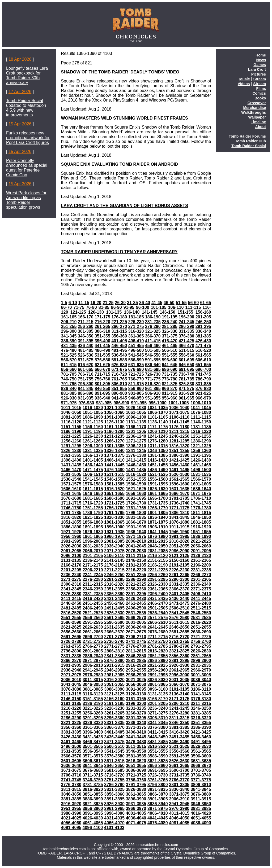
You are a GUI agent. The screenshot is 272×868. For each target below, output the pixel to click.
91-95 (129, 307)
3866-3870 (158, 794)
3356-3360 (71, 727)
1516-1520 (136, 474)
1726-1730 (136, 503)
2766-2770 (93, 646)
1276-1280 (158, 441)
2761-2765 (71, 646)
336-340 (203, 331)
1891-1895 (93, 527)
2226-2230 (179, 570)
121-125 (78, 312)
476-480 (69, 350)
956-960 (170, 398)
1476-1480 (114, 470)
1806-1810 (179, 513)
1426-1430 (201, 460)
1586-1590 (136, 484)
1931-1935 (114, 532)
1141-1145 (179, 422)
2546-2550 (201, 613)
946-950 (136, 398)
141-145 (150, 312)
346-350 (86, 336)
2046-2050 (158, 546)
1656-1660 (136, 494)
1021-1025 (114, 408)
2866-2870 (71, 661)
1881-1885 (201, 522)
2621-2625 (71, 627)
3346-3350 (179, 723)
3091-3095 (136, 689)
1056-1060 (114, 412)
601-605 (186, 360)
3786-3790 (114, 785)
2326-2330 (158, 584)
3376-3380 (158, 727)
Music (245, 79)
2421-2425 (114, 599)
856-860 (136, 389)
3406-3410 (136, 732)
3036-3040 (201, 680)
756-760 (102, 379)
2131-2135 (71, 560)
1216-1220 (201, 431)
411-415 (153, 341)
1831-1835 (136, 517)
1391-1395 (201, 455)
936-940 (102, 398)
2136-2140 (93, 560)
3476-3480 (136, 742)
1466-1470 (71, 470)
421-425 (186, 341)
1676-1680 (71, 498)
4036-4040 (136, 818)
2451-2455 (93, 603)
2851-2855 (158, 656)
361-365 (136, 336)
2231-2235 (201, 570)
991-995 (139, 403)
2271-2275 (71, 579)
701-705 (69, 374)
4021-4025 (71, 818)
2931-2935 (201, 665)
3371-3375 (136, 727)
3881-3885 (71, 799)
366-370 (153, 336)
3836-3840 (179, 789)
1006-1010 (201, 403)
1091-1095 (114, 417)
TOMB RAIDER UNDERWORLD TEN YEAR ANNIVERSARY (119, 252)
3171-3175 (179, 699)
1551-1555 (136, 479)
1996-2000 (93, 541)
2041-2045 (136, 546)
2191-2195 (179, 565)
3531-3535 (71, 751)
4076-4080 (158, 823)
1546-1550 (114, 479)
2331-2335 (179, 584)
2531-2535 (136, 613)
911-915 (170, 393)
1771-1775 (179, 508)
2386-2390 (114, 594)
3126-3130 (136, 694)
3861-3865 (136, 794)
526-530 (86, 355)
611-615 (69, 365)
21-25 (108, 303)
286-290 (186, 326)
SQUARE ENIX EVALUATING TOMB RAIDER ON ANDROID (120, 164)
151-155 (185, 312)
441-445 (102, 346)
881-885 (69, 393)
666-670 (102, 369)
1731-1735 (158, 503)
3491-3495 (201, 742)
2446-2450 (71, 603)
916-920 (186, 393)
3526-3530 (201, 746)
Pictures (259, 74)
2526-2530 (114, 613)
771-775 (153, 379)
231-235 (153, 322)
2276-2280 (93, 579)
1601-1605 (201, 484)
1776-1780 (201, 508)
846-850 (102, 389)
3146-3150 (71, 699)
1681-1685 (93, 498)
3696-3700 (179, 770)
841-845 (86, 389)
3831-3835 (158, 789)
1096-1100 (136, 417)
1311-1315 (158, 446)
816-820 (153, 384)
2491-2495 (114, 608)
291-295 (203, 326)
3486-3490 (179, 742)
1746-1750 (71, 508)
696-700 (203, 369)
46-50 (169, 303)
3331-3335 (114, 723)
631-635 (136, 365)
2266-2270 (201, 575)
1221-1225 (71, 436)
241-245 (186, 322)
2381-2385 (93, 594)
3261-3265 (114, 713)
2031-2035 (93, 546)
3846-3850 (71, 794)
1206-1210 (158, 431)
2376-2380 (71, 594)
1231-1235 (114, 436)
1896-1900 (114, 527)
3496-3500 (71, 746)
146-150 (167, 312)
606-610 (203, 360)
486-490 (102, 350)
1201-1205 (136, 431)
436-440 (86, 346)
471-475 (203, 346)
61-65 (205, 303)
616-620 (86, 365)
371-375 (170, 336)
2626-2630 (93, 627)
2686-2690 (201, 632)
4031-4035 (114, 818)
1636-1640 (201, 489)
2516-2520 (71, 613)
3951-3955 (71, 808)
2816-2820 (158, 651)
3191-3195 (114, 703)
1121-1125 (93, 422)
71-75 (79, 307)
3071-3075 (201, 684)
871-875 (186, 389)
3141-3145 (201, 694)
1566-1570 (201, 479)
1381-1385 (158, 455)
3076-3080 (71, 689)
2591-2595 (93, 622)
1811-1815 (201, 513)
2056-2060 (201, 546)
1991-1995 (71, 541)
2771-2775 (114, 646)
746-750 (69, 379)
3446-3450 (158, 737)
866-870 (170, 389)
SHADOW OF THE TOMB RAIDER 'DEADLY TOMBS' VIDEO (120, 72)
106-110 (176, 307)
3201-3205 (158, 703)
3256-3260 (93, 713)
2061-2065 (71, 551)
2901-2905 (71, 665)
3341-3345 (158, 723)
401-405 (119, 341)
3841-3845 (201, 789)
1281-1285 (179, 441)
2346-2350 (93, 589)
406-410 (136, 341)
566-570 (69, 360)
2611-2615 (179, 622)
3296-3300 (114, 718)
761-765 (119, 379)
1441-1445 (114, 465)
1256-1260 (71, 441)
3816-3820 (93, 789)
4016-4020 (201, 813)
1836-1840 (158, 517)
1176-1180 (179, 427)
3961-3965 (114, 808)
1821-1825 (93, 517)
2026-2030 (71, 546)
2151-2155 (158, 560)
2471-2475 (179, 603)
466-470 (186, 346)
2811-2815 (136, 651)
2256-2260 (158, 575)
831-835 (203, 384)
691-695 (186, 369)
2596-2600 (114, 622)
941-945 (119, 398)
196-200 (186, 317)
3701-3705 (201, 770)
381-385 (203, 336)
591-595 (153, 360)
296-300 (69, 331)
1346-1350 (158, 451)
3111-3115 (71, 694)
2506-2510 (179, 608)
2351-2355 (114, 589)
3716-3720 (114, 775)
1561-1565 (179, 479)
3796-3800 (158, 785)
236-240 (170, 322)
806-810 (119, 384)
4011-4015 (179, 813)
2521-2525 (93, 613)
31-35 (132, 303)
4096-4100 (93, 828)
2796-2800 (71, 651)
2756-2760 (201, 641)
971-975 (69, 403)
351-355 (102, 336)
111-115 (193, 307)
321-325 (153, 331)
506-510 (170, 350)
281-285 (170, 326)
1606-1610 (71, 489)
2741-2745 (136, 641)
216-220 (102, 322)
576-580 (102, 360)
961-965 (186, 398)
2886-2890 (158, 661)
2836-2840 (93, 656)
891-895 (102, 393)
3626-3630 (179, 761)
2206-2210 (93, 570)
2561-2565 (114, 618)
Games (260, 65)
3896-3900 (136, 799)
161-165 (69, 317)
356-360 (119, 336)
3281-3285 (201, 713)
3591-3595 (179, 756)
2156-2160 (179, 560)
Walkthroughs (254, 112)
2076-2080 (136, 551)
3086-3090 (114, 689)
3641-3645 (93, 766)
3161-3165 (136, 699)
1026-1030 (136, 408)
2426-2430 (136, 599)
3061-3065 (158, 684)
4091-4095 (71, 828)
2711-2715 (158, 637)
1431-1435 (71, 465)
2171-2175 (93, 565)
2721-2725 (201, 637)
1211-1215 (179, 431)
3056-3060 (136, 684)
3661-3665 (179, 766)
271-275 (136, 326)
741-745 (203, 374)
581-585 (119, 360)
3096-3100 (158, 689)
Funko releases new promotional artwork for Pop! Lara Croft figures (28, 138)
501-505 (153, 350)
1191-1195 (93, 431)
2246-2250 (114, 575)
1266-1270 (114, 441)
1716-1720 (93, 503)
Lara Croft (257, 69)
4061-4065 (93, 823)
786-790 (203, 379)
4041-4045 (158, 818)
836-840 (69, 389)
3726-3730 (158, 775)
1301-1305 (114, 446)
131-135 (114, 312)
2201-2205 (71, 570)
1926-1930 (93, 532)
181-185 (136, 317)
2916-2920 (136, 665)
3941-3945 (179, 804)
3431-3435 (93, 737)
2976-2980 (93, 675)
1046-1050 (71, 412)
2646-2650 (179, 627)
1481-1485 (136, 470)
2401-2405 (179, 594)
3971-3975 (158, 808)
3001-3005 (201, 675)
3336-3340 (136, 723)
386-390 (69, 341)
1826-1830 (114, 517)
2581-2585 (201, 618)
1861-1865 (114, 522)
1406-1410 (114, 460)
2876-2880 (114, 661)
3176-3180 (201, 699)
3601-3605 (71, 761)
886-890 (86, 393)
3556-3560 (179, 751)
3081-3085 (93, 689)
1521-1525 (158, 474)
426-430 (203, 341)
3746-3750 (93, 780)
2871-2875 (93, 661)
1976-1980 (158, 536)
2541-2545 (179, 613)
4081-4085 (179, 823)
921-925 (203, 393)
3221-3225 (93, 708)
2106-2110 (114, 556)
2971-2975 (71, 675)
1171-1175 (158, 427)
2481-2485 (71, 608)
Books (260, 98)
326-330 (170, 331)
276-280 (153, 326)
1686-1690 (114, 498)
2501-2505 (158, 608)
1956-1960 (71, 536)
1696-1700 (158, 498)
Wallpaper (257, 117)
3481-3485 (158, 742)
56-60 (194, 303)
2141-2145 (114, 560)
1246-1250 (179, 436)
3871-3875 (179, 794)
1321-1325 (201, 446)
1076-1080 (201, 412)
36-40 (145, 303)
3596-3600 (201, 756)
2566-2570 (136, 618)
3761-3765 (158, 780)
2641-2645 (158, 627)
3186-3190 (93, 703)
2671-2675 (136, 632)
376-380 (186, 336)
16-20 (96, 303)
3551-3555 (158, 751)
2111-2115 (136, 556)
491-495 (119, 350)
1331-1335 (93, 451)
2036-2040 (114, 546)
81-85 (104, 307)
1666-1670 (179, 494)
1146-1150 (201, 422)
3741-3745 (71, 780)
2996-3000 (179, 675)
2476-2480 (201, 603)
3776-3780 (71, 785)
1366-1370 (93, 455)
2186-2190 (158, 565)
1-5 (64, 303)
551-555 (170, 355)
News (261, 60)
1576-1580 (93, 484)
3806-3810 (201, 785)
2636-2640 (136, 627)
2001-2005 (114, 541)
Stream (260, 79)
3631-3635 (201, 761)
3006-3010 (71, 680)
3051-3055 (114, 684)
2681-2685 (179, 632)
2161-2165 (201, 560)
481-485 (86, 350)
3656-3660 (158, 766)
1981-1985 (179, 536)
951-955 (153, 398)
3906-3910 (179, 799)
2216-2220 (136, 570)
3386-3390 (201, 727)
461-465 (170, 346)
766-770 (136, 379)
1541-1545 (93, 479)
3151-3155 (93, 699)
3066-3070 (179, 684)
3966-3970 (136, 808)
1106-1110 (179, 417)
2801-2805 (93, 651)
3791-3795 (136, 785)
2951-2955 (136, 670)
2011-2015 (158, 541)
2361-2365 (158, 589)
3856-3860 (114, 794)
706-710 (86, 374)
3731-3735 (179, 775)
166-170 (86, 317)
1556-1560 (158, 479)
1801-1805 (158, 513)
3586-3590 (158, 756)
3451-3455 (179, 737)
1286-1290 (201, 441)
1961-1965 (93, 536)
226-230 (136, 322)
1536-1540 (71, 479)
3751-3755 (114, 780)
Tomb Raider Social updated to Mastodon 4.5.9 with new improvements (26, 108)
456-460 (153, 346)
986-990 (121, 403)
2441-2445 (201, 599)
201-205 (203, 317)
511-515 (186, 350)
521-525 (69, 355)
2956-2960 (158, 670)
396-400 (102, 341)
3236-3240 (158, 708)
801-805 (102, 384)
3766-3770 (179, 780)
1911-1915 (179, 527)
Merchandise (254, 108)
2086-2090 (179, 551)
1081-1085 (71, 417)
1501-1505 (71, 474)
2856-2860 (179, 656)
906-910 (153, 393)
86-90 (116, 307)
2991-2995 (158, 675)
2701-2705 (114, 637)
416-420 (170, 341)
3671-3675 (71, 770)
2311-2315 (93, 584)
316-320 (136, 331)
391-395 (86, 341)
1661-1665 (158, 494)
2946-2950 (114, 670)
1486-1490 (158, 470)
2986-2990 (136, 675)
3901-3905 (158, 799)
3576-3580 (114, 756)
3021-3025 (136, 680)
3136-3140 (179, 694)
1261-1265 (93, 441)
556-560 (186, 355)
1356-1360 (201, 451)
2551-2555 (71, 618)
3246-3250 (201, 708)
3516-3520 (158, 746)
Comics (259, 93)
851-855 (119, 389)
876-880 (203, 389)
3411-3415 (158, 732)
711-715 (102, 374)
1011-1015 (71, 408)
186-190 (153, 317)
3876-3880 (201, 794)
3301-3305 (136, 718)
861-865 (153, 389)
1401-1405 (93, 460)
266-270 (119, 326)
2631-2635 (114, 627)
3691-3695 (158, 770)
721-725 (136, 374)
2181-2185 (136, 565)
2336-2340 (201, 584)
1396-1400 (71, 460)
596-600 (170, 360)
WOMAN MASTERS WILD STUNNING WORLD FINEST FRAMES (125, 118)
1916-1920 (201, 527)
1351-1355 (179, 451)
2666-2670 (114, 632)
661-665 (86, 369)
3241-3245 (179, 708)
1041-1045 (201, 408)
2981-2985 (114, 675)
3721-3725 (136, 775)
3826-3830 (136, 789)
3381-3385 (179, 727)
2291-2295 (158, 579)
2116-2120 (158, 556)
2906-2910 (93, 665)
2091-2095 (201, 551)
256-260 (86, 326)
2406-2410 (201, 594)
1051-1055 (93, 412)
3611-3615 (114, 761)
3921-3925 (93, 804)
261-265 (102, 326)
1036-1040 (179, 408)
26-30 (120, 303)
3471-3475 (114, 742)
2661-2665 (93, 632)
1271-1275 (136, 441)
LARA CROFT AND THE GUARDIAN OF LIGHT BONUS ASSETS (125, 206)
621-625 (102, 365)
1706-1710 (201, 498)
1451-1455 (158, 465)
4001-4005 (136, 813)
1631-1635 (179, 489)
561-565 (203, 355)
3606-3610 (93, 761)
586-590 (136, 360)
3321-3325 (71, 723)
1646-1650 (93, 494)
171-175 (102, 317)
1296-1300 (93, 446)
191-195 (170, 317)
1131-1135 (136, 422)
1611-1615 (93, 489)
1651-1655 (114, 494)
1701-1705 (179, 498)
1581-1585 (114, 484)
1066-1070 (158, 412)
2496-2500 (136, 608)
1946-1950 (179, 532)
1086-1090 (93, 417)
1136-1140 (158, 422)
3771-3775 (201, 780)
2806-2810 (114, 651)
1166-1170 (136, 427)
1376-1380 (136, 455)
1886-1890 (71, 527)
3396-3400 (93, 732)
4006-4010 (158, 813)
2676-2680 (158, 632)
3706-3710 (71, 775)
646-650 (186, 365)
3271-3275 (158, 713)
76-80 (92, 307)
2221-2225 (158, 570)
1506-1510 (93, 474)
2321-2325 (136, 584)
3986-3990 (71, 813)
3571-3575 (93, 756)
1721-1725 (114, 503)
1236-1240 (136, 436)
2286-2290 (136, 579)
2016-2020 (179, 541)
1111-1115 (201, 417)
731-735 (170, 374)
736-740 (186, 374)
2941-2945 (93, 670)
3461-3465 (71, 742)
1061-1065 (136, 412)
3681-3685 (114, 770)
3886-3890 (93, 799)
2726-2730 (71, 641)
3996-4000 (114, 813)
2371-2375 (201, 589)
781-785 (186, 379)
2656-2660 (71, 632)
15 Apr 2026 (20, 124)
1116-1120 (71, 422)
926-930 (69, 398)
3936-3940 (158, 804)
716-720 (119, 374)
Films (261, 89)
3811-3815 (71, 789)
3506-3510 (114, 746)
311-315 (119, 331)
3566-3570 (71, 756)
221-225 (119, 322)
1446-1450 (136, 465)
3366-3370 (114, 727)
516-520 (203, 350)
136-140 (132, 312)
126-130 (96, 312)
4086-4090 (201, 823)
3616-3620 (136, 761)
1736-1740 (179, 503)
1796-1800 (136, 513)
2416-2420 (93, 599)
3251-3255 (71, 713)
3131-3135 (158, 694)
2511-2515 (201, 608)
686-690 (170, 369)
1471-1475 (93, 470)
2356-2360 (136, 589)
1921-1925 (71, 532)
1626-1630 (158, 489)
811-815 (136, 384)
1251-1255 (201, 436)
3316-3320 (201, 718)
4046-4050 (179, 818)
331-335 (186, 331)
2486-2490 (93, 608)
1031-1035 (158, 408)
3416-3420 (179, 732)
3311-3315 (179, 718)
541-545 (136, 355)
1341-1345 (136, 451)
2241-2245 (93, 575)
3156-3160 (114, 699)
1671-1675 (201, 494)
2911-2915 (114, 665)
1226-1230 (93, 436)
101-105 (159, 307)
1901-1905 (136, 527)
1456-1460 (179, 465)
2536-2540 (158, 613)
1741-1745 (201, 503)
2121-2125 (179, 556)
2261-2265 (179, 575)
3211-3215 (201, 703)
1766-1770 (158, 508)
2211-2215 (114, 570)
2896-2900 (201, 661)
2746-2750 (158, 641)
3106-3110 (201, 689)
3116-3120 (93, 694)
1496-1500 (201, 470)
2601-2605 (136, 622)
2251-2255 (136, 575)
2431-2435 (158, 599)
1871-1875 (158, 522)
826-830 (186, 384)
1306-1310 (136, 446)
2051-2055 (179, 546)
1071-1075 (179, 412)
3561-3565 (201, 751)
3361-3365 (93, 727)
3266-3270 (136, 713)
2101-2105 (93, 556)
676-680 (136, 369)
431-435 (69, 346)
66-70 (67, 307)
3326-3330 (93, 723)
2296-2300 (179, 579)
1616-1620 (114, 489)
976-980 (86, 403)
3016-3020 (114, 680)
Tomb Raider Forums (247, 136)
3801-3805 (179, 785)
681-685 (153, 369)
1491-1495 (179, 470)
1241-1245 (158, 436)
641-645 (170, 365)
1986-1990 (201, 536)
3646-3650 (114, 766)
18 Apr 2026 (20, 59)
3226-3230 (114, 708)
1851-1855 (71, 522)
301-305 (86, 331)
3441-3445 (136, 737)
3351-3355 (201, 723)
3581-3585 (136, 756)
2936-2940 (71, 670)
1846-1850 (201, 517)
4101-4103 (114, 828)
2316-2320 (114, 584)
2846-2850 (136, 656)
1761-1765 (136, 508)
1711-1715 (71, 503)
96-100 (143, 307)
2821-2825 (179, 651)
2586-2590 (71, 622)
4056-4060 (71, 823)
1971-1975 (136, 536)
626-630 (119, 365)
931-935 (86, 398)
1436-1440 (93, 465)
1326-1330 (71, 451)
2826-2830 (201, 651)
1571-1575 (71, 484)
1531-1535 (201, 474)
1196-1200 (114, 431)
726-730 (153, 374)
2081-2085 (158, 551)
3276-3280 (179, 713)
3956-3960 (93, 808)
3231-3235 (136, 708)
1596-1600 (179, 484)
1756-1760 (114, 508)
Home (261, 55)
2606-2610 (158, 622)
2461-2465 (136, 603)
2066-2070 (93, 551)
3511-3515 (136, 746)
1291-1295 (71, 446)
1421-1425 (179, 460)
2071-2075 (114, 551)
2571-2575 (158, 618)
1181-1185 (201, 427)
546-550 (153, 355)
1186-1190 (71, 431)
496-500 (136, 350)
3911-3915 (201, 799)
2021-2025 (201, 541)
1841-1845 (179, 517)
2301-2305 (201, 579)
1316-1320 (179, 446)
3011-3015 (93, 680)
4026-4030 (93, 818)
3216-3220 (71, 708)
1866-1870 (136, 522)
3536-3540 (93, 751)
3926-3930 (114, 804)
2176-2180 (114, 565)
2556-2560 (93, 618)
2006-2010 (136, 541)
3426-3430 (71, 737)
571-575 (86, 360)
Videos (244, 84)
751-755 (86, 379)
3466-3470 (93, 742)
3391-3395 (71, 732)
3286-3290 (71, 718)
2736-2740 (114, 641)
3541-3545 (114, 751)
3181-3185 (71, 703)
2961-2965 (179, 670)
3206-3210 (179, 703)
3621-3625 (158, 761)
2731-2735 (93, 641)
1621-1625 (136, 489)
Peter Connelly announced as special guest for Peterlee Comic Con (27, 168)
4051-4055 (201, 818)
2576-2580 (179, 618)
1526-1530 (179, 474)
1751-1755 (93, 508)
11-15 (84, 303)
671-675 (119, 369)
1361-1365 (71, 455)
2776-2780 (136, 646)
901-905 (136, 393)
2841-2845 (114, 656)
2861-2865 (201, 656)
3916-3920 (71, 804)
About (261, 127)
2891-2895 (179, 661)
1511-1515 (114, 474)
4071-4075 (136, 823)
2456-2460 (114, 603)
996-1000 (158, 403)
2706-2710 (136, 637)
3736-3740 (201, 775)
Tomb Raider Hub (250, 141)
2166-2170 (71, 565)
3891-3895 (114, 799)
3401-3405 (114, 732)
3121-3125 (114, 694)
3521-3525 (179, 746)
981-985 (104, 403)
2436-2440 (179, 599)
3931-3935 (136, 804)
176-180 (119, 317)
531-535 (102, 355)
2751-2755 (179, 641)
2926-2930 (179, 665)
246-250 (203, 322)
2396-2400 (158, 594)
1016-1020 (93, 408)
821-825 (170, 384)
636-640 (153, 365)
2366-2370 (179, 589)
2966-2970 (201, 670)
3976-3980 (179, 808)
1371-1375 (114, 455)
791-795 (69, 384)
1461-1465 (201, 465)
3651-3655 (136, 766)
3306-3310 (158, 718)
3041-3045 (71, 684)
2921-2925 (158, 665)
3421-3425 (201, 732)
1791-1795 (114, 513)
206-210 (69, 322)
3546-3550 (136, 751)
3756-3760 (136, 780)
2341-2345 (71, 589)
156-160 (203, 312)
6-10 (73, 303)
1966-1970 (114, 536)
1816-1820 (71, 517)
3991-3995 (93, 813)
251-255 (69, 326)
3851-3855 (93, 794)
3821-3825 (114, 789)
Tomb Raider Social (249, 146)
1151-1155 (71, 427)
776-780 (170, 379)
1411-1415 (136, 460)
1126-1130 (114, 422)
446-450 (119, 346)
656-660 (69, 369)
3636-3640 (71, 766)
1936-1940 (136, 532)
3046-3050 (93, 684)
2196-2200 (201, 565)
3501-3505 (93, 746)
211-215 (86, 322)
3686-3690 (136, 770)
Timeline (258, 122)
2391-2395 (136, 594)
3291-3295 (93, 718)
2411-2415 (71, 599)
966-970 (203, 398)
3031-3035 (179, 680)
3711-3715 (93, 775)
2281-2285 (114, 579)
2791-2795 (201, 646)
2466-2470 (158, 603)
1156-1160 (93, 427)
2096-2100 (71, 556)
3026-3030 (158, 680)
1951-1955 (201, 532)
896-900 (119, 393)
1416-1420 (158, 460)
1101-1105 (158, 417)
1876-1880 (179, 522)
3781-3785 (93, 785)
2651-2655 (201, 627)
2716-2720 (179, 637)
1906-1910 (158, 527)
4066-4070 (114, 823)
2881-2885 (136, 661)
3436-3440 (114, 737)
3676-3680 (93, 770)
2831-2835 (71, 656)
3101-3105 (179, 689)
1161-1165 (114, 427)
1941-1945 (158, 532)
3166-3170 (158, 699)
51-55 (181, 303)
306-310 (102, 331)
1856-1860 (93, 522)
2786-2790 (179, 646)
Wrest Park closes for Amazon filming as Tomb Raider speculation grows (26, 200)
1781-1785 (71, 513)
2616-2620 (201, 622)
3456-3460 (201, 737)
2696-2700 (93, 637)
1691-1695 (136, 498)
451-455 (136, 346)
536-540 (119, 355)
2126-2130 (201, 556)
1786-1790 (93, 513)
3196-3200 (136, 703)
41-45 (157, 303)
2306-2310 (71, 584)
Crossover (257, 103)
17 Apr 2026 (20, 92)
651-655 (203, 365)
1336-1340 (114, 451)
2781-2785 (158, 646)
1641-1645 (71, 494)
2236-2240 (71, 575)
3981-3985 (201, 808)
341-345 (69, 336)
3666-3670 (201, 766)
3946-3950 (201, 804)
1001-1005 (179, 403)
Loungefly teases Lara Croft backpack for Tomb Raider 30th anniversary (27, 75)
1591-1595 (158, 484)
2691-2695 (71, 637)
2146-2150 (136, 560)
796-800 (86, 384)
